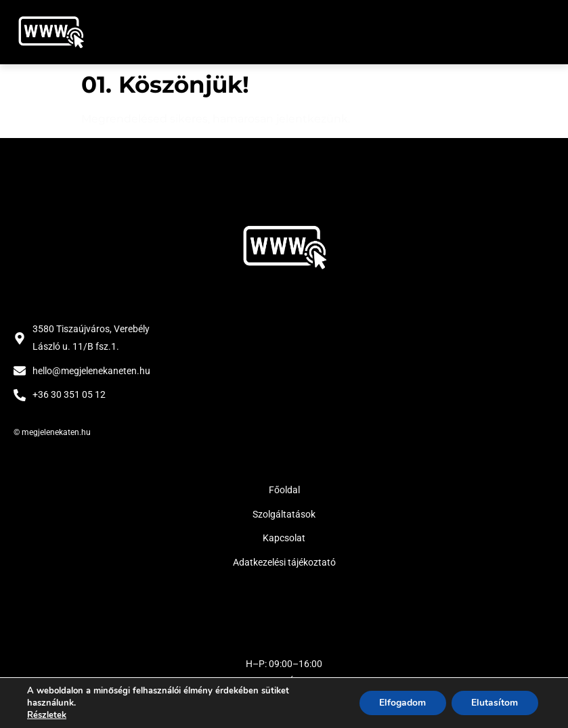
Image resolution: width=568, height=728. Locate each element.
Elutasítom (495, 703)
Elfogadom (402, 703)
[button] (539, 32)
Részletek (47, 715)
